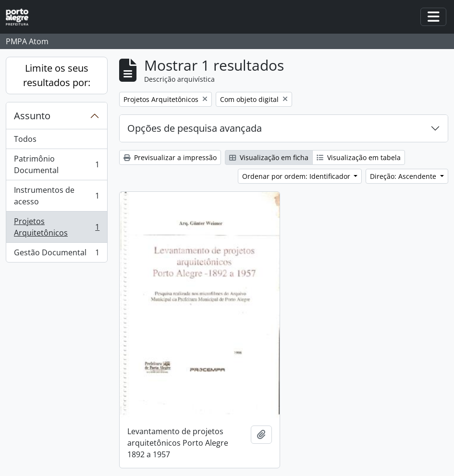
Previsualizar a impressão (170, 157)
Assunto (32, 116)
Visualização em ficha (269, 157)
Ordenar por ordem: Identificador (297, 176)
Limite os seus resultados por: (57, 75)
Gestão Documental (56, 254)
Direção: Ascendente (404, 176)
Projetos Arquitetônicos (56, 227)
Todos (25, 139)
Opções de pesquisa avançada (195, 128)
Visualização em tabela (359, 157)
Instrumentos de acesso (56, 196)
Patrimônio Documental (56, 164)
